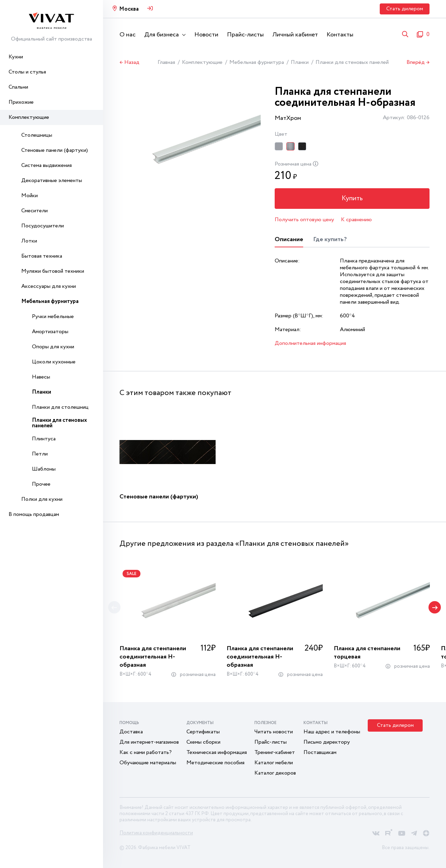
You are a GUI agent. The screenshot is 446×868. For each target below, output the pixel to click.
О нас (128, 35)
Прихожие (21, 102)
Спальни (18, 87)
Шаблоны (44, 469)
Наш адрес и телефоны (332, 732)
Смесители (35, 211)
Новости (206, 35)
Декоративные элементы (52, 181)
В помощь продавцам (34, 514)
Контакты (340, 35)
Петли (40, 454)
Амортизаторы (50, 332)
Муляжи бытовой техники (53, 271)
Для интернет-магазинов (149, 742)
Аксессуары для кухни (49, 286)
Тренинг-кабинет (275, 752)
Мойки (30, 196)
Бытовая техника (42, 256)
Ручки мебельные (53, 317)
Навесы (41, 377)
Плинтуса (44, 439)
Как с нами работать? (146, 752)
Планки (42, 392)
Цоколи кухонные (54, 362)
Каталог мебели (274, 763)
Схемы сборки (203, 742)
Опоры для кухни (53, 347)
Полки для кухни (42, 499)
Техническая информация (217, 752)
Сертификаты (203, 732)
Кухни (16, 57)
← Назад (129, 63)
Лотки (29, 241)
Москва (129, 9)
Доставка (131, 732)
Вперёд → (418, 63)
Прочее (41, 484)
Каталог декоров (275, 773)
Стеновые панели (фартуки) (55, 150)
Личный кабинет (295, 35)
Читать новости (274, 732)
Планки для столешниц (60, 407)
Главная (166, 62)
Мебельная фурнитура (50, 301)
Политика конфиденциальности (156, 833)
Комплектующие (29, 117)
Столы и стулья (27, 72)
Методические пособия (215, 763)
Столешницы (37, 135)
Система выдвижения (47, 165)
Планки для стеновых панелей (59, 423)
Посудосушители (43, 226)
